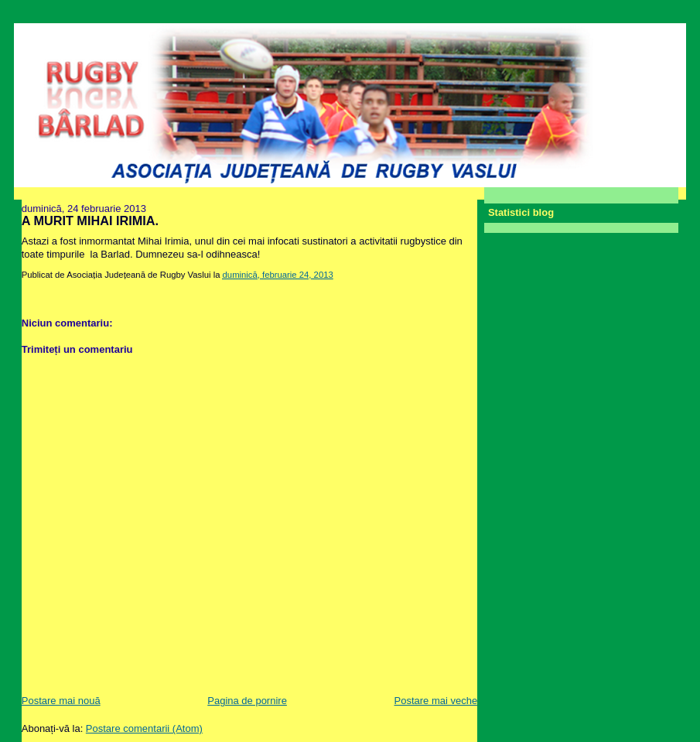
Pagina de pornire (247, 701)
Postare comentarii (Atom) (144, 728)
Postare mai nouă (61, 701)
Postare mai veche (436, 701)
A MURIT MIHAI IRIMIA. (90, 221)
